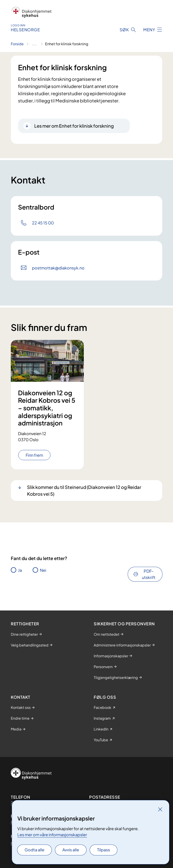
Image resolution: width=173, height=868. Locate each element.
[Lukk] (160, 809)
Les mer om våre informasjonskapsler (52, 835)
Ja (20, 570)
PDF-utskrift (149, 574)
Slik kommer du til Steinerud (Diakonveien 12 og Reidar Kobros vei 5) (84, 490)
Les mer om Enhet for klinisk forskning (74, 126)
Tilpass (104, 850)
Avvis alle (71, 850)
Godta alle (34, 850)
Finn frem (34, 455)
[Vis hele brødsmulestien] (34, 44)
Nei (43, 570)
